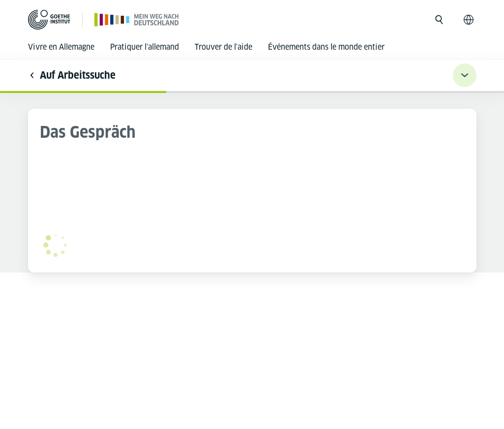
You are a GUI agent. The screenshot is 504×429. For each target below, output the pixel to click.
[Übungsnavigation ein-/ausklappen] (465, 75)
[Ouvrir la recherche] (439, 20)
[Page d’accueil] (137, 19)
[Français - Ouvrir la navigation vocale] (469, 20)
